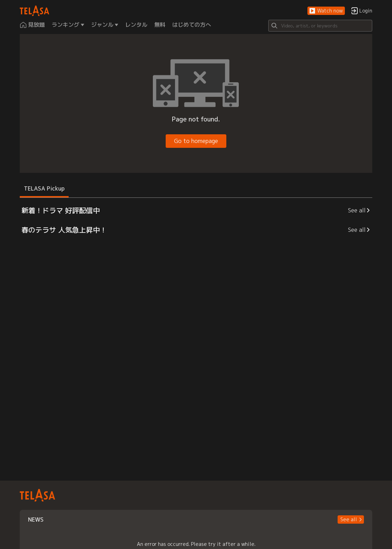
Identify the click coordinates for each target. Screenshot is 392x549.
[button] (326, 11)
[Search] (320, 26)
